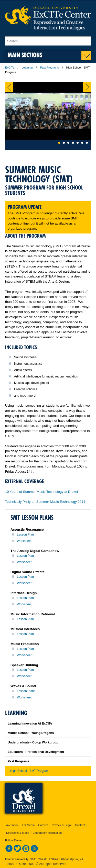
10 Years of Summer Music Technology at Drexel (41, 492)
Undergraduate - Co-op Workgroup (33, 742)
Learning (27, 68)
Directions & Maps (18, 833)
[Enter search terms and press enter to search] (48, 41)
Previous (9, 87)
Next (87, 87)
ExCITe (10, 68)
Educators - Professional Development (36, 752)
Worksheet (24, 541)
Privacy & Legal (62, 825)
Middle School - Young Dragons (31, 733)
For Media (28, 825)
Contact (80, 825)
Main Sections (25, 55)
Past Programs (50, 68)
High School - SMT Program (29, 771)
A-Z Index (12, 825)
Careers (43, 825)
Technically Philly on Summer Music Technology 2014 (45, 502)
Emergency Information (47, 833)
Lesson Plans (26, 691)
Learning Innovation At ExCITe (30, 724)
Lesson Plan (25, 535)
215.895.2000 (25, 864)
